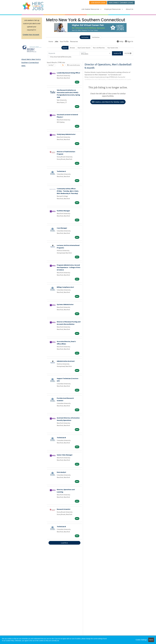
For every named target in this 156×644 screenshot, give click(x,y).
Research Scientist (64, 509)
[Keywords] (64, 53)
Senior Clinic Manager (65, 455)
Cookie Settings (141, 640)
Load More (64, 543)
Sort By (51, 65)
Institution (96, 37)
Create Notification (74, 65)
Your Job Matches (99, 48)
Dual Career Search (84, 48)
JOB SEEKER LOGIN (98, 3)
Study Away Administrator (66, 134)
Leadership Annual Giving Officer (68, 73)
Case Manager (62, 228)
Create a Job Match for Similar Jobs (108, 102)
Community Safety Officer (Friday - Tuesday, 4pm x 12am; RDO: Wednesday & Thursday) (68, 191)
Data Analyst (61, 472)
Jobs (56, 41)
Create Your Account (31, 35)
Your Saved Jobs (113, 48)
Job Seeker (85, 37)
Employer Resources (114, 9)
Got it (151, 640)
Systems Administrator (65, 304)
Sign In (129, 41)
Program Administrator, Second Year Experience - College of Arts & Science (69, 267)
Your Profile (64, 41)
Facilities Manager (63, 211)
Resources (74, 41)
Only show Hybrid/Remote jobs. (61, 57)
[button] (128, 53)
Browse (72, 48)
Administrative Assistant (66, 361)
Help (120, 41)
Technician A (61, 171)
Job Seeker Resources (91, 9)
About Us (130, 9)
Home (51, 41)
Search (65, 48)
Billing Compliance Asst (65, 287)
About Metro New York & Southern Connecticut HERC (31, 63)
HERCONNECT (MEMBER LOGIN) (121, 3)
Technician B (61, 438)
